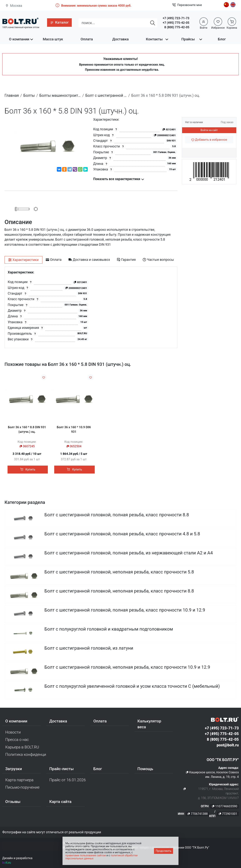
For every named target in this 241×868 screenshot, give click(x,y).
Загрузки (14, 769)
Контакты (154, 39)
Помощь (145, 769)
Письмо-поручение (22, 787)
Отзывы (13, 802)
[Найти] (153, 23)
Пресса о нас (17, 740)
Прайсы (188, 39)
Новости (13, 732)
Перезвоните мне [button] (187, 5)
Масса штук (53, 39)
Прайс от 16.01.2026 (67, 780)
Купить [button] (28, 469)
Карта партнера (19, 780)
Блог (222, 39)
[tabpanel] (91, 307)
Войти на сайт (209, 130)
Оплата (87, 39)
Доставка (121, 39)
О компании (19, 39)
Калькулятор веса (149, 724)
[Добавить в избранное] (209, 140)
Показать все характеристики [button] (119, 179)
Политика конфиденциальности (26, 754)
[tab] (23, 260)
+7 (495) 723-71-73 (176, 18)
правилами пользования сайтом (86, 855)
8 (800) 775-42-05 (177, 27)
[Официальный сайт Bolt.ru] (20, 21)
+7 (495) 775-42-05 (176, 23)
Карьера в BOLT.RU (22, 747)
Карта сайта (60, 802)
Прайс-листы (61, 769)
